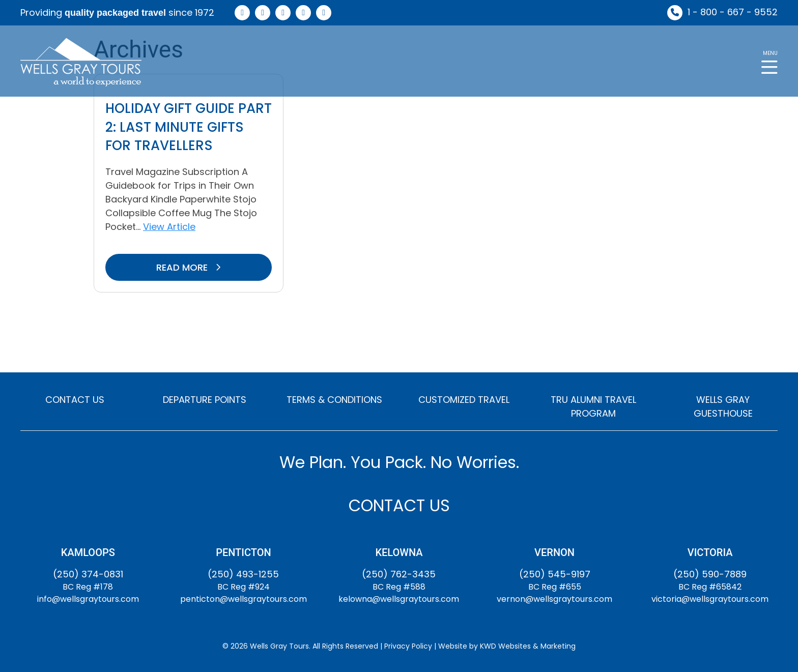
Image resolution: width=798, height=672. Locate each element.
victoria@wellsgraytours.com (710, 599)
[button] (769, 61)
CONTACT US (75, 400)
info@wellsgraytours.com (88, 599)
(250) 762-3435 (399, 574)
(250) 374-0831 (88, 574)
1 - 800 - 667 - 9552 (733, 12)
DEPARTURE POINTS (205, 400)
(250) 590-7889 (710, 574)
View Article (169, 227)
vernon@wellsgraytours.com (554, 599)
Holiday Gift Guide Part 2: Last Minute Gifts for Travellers (189, 127)
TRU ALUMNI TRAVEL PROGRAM (593, 406)
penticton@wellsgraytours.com (244, 599)
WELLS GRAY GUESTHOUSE (723, 406)
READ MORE (189, 267)
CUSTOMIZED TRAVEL (464, 400)
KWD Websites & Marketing (528, 646)
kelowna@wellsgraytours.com (399, 599)
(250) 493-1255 (243, 574)
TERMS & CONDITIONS (334, 400)
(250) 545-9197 (555, 574)
